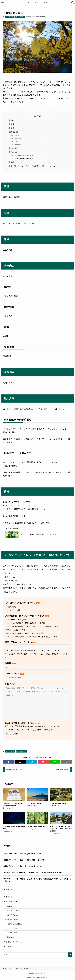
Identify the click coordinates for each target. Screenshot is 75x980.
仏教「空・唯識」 (13, 920)
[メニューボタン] (2, 2)
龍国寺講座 (10, 937)
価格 (12, 162)
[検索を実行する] (70, 955)
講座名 (17, 135)
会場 (12, 124)
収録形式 (14, 148)
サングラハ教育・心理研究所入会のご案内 (39, 534)
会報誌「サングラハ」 (14, 942)
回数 (16, 142)
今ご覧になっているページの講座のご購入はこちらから (34, 166)
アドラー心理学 (12, 928)
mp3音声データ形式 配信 (24, 158)
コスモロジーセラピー (14, 911)
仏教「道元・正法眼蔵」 (15, 924)
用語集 (8, 947)
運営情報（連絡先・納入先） (37, 974)
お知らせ (9, 897)
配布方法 (14, 152)
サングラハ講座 (9, 17)
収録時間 (18, 145)
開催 (12, 128)
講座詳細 (18, 138)
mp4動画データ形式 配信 (24, 155)
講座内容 (14, 132)
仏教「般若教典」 (20, 17)
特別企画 (10, 906)
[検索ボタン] (73, 2)
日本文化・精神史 (13, 933)
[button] (9, 762)
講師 (12, 120)
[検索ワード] (37, 955)
